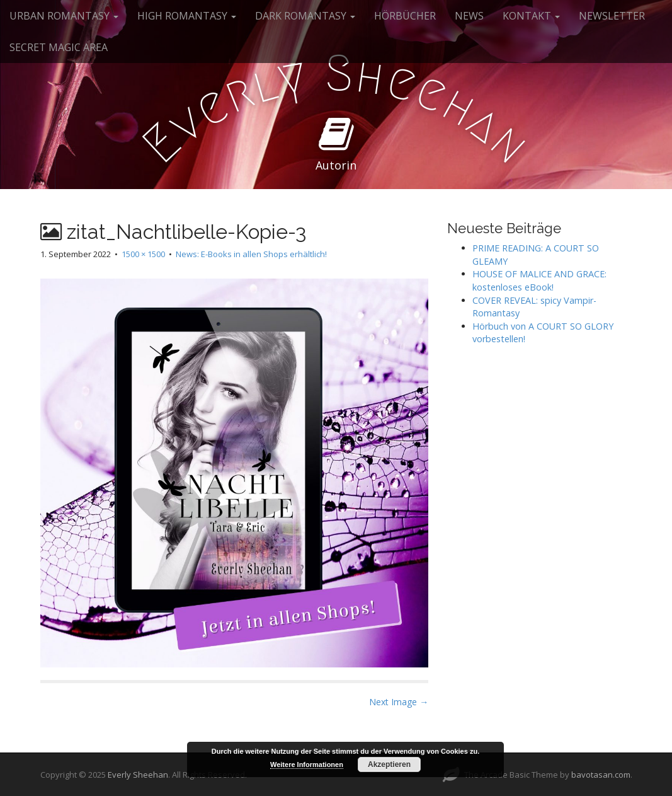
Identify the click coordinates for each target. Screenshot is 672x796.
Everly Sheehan (138, 775)
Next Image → (399, 702)
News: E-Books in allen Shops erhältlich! (251, 254)
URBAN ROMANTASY (64, 16)
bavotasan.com (601, 775)
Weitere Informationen (307, 764)
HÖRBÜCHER (405, 16)
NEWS (469, 16)
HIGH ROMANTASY (187, 16)
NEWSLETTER (612, 16)
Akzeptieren (389, 764)
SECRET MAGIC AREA (59, 47)
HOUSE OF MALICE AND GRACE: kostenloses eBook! (539, 280)
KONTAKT (531, 16)
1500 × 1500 (143, 254)
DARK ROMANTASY (305, 16)
